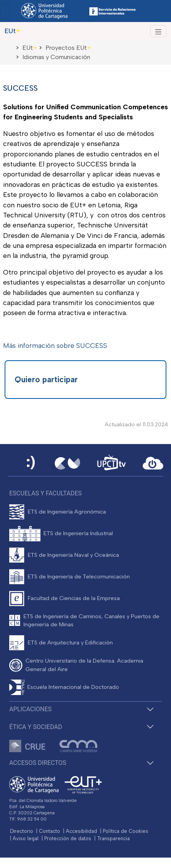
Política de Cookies (126, 831)
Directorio (22, 831)
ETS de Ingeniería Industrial (78, 533)
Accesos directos (38, 763)
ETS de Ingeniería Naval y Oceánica (73, 555)
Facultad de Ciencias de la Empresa (74, 598)
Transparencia (113, 838)
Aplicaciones (30, 709)
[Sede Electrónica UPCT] (31, 463)
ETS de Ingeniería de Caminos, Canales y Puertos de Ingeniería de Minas (91, 620)
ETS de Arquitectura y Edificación (70, 643)
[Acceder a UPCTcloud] (153, 463)
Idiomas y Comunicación (56, 57)
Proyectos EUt (68, 48)
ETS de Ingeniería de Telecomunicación (79, 576)
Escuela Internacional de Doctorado (73, 687)
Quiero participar (46, 379)
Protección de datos (68, 838)
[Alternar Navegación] (158, 31)
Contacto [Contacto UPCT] (49, 831)
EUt (30, 48)
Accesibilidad (81, 831)
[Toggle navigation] (5, 11)
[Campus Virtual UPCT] (67, 463)
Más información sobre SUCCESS (55, 345)
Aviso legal (26, 838)
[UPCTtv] (111, 463)
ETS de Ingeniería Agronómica (67, 512)
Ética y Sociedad (36, 727)
